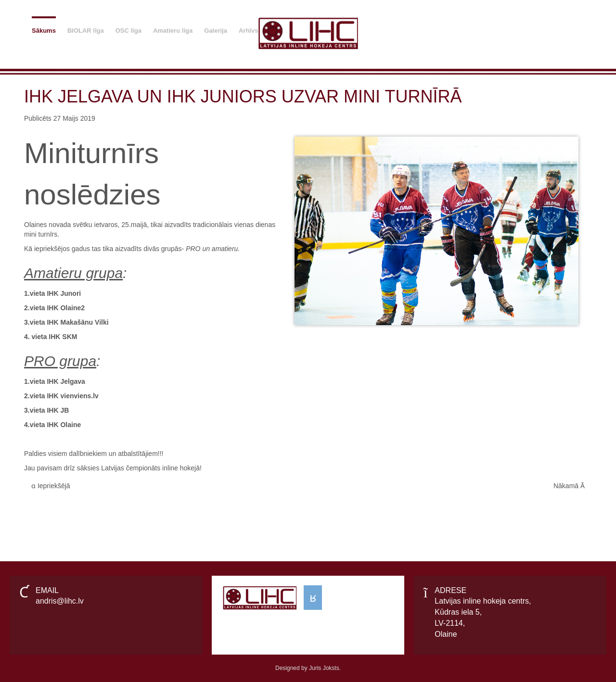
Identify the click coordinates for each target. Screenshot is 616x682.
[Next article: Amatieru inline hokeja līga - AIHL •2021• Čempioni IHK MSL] (569, 486)
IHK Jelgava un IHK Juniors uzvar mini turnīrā (243, 96)
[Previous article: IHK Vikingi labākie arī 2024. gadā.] (51, 486)
